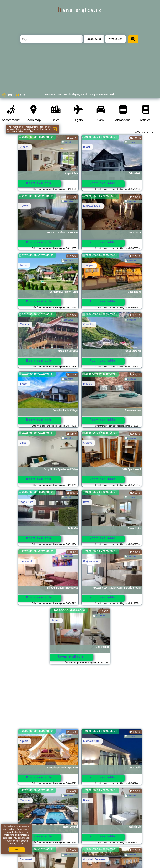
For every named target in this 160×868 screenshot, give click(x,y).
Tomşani (88, 265)
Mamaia (25, 800)
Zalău (23, 443)
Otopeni (24, 147)
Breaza (24, 206)
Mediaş (88, 384)
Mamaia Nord (91, 741)
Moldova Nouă (92, 206)
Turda (23, 265)
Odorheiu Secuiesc (94, 859)
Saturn (55, 620)
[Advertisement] (80, 699)
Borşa (87, 800)
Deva (86, 502)
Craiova (88, 443)
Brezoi (24, 384)
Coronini (88, 324)
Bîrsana (24, 324)
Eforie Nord (27, 502)
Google (20, 829)
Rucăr (87, 147)
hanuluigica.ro (80, 10)
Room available (39, 183)
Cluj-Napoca (90, 561)
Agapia (24, 741)
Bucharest (26, 561)
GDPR (21, 844)
